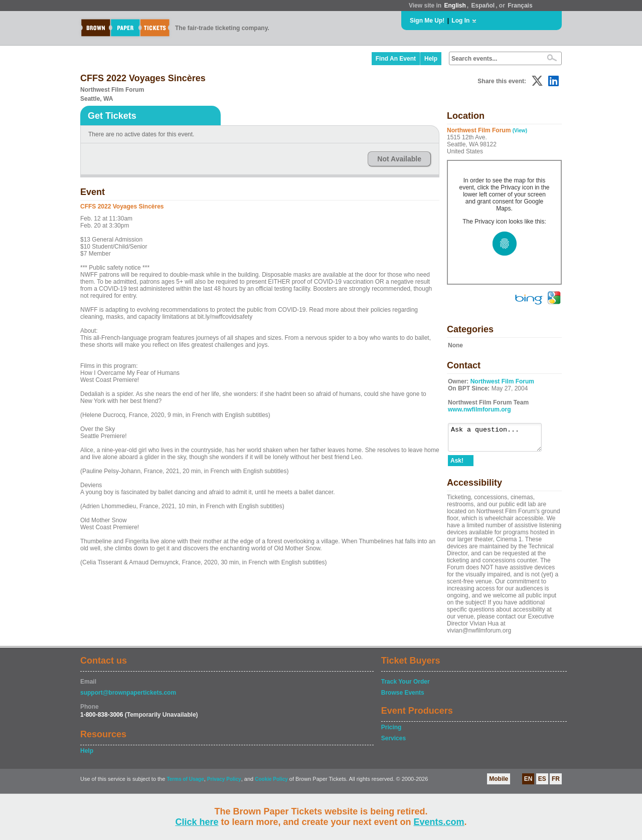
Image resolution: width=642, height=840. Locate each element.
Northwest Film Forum (502, 381)
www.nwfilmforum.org (479, 409)
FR (556, 783)
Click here (197, 822)
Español (483, 6)
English (455, 6)
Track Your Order (406, 686)
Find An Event (396, 59)
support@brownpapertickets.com (128, 697)
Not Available (399, 159)
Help (431, 59)
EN (528, 783)
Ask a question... (500, 440)
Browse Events (403, 697)
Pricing (391, 732)
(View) (520, 131)
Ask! (457, 465)
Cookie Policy (271, 784)
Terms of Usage (185, 784)
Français (520, 6)
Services (393, 743)
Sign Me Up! (427, 21)
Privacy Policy (224, 784)
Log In (460, 21)
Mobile (499, 783)
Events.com (439, 822)
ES (542, 783)
